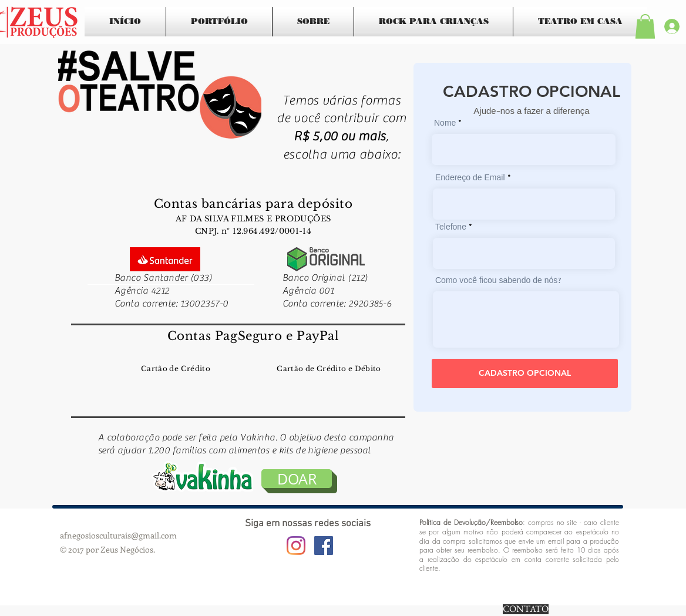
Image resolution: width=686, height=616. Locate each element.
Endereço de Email (470, 179)
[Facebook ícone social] (324, 546)
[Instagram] (296, 546)
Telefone (451, 228)
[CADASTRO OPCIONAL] (525, 373)
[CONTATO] (526, 609)
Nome (445, 124)
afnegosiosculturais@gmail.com (118, 535)
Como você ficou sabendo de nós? (498, 281)
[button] (645, 26)
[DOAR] (297, 479)
